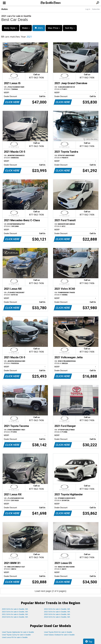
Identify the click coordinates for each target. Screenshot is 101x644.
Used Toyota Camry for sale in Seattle (16, 635)
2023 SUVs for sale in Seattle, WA (15, 612)
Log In (88, 9)
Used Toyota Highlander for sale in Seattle (18, 632)
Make (26, 28)
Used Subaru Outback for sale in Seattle (59, 635)
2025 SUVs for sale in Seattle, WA (15, 609)
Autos (4, 9)
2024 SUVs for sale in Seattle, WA (57, 609)
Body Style (11, 28)
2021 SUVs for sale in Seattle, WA (15, 614)
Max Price (54, 28)
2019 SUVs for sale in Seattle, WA (15, 617)
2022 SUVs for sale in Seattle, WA (57, 612)
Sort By (70, 28)
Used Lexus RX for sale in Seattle (15, 637)
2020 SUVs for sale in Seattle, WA (57, 614)
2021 (39, 28)
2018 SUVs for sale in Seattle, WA (57, 617)
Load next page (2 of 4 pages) (50, 591)
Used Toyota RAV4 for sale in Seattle (58, 632)
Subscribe (96, 9)
